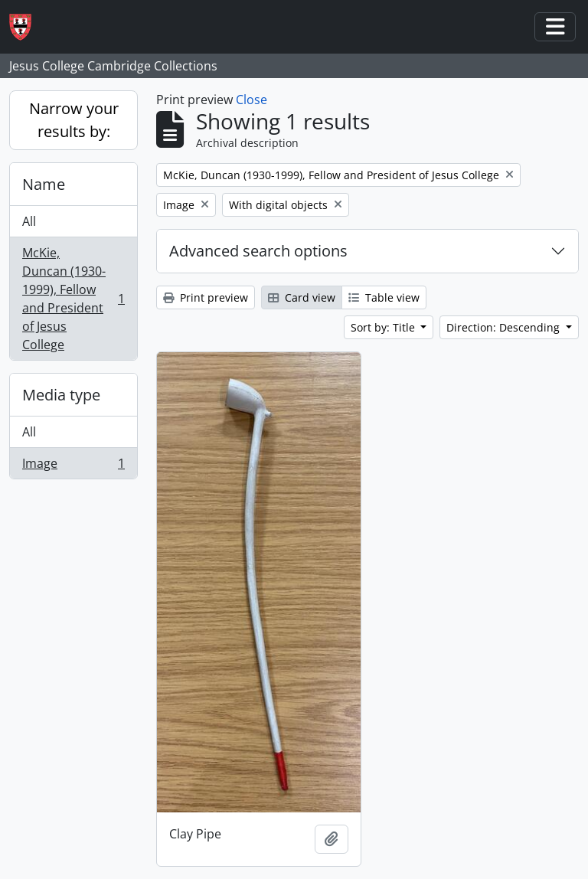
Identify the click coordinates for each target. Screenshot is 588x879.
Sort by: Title (384, 327)
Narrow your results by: (74, 120)
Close (252, 100)
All (29, 221)
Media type (61, 395)
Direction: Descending (505, 327)
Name (44, 184)
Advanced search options (258, 251)
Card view (302, 297)
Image (73, 466)
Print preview (206, 297)
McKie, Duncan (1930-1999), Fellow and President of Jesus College (73, 299)
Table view (384, 297)
